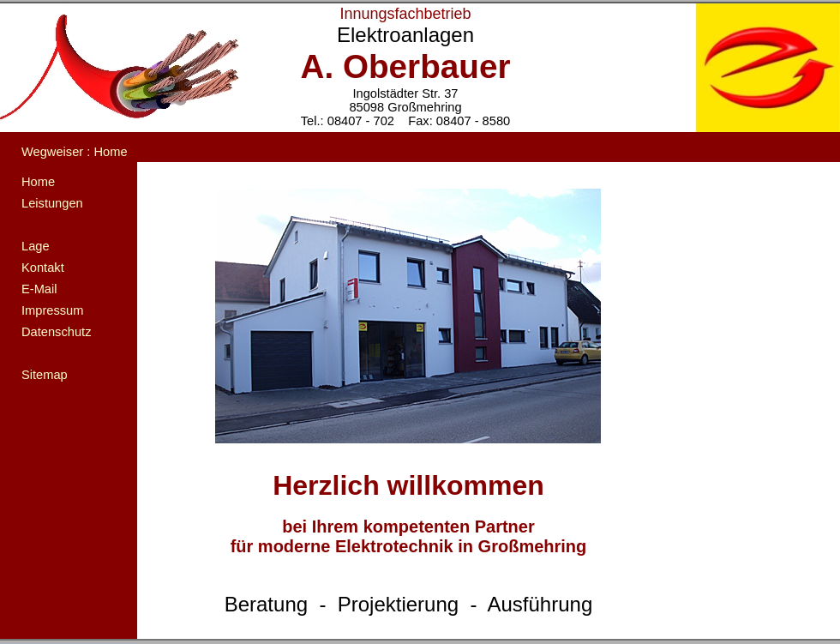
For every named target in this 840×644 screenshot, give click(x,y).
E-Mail (39, 289)
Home (38, 182)
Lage (36, 246)
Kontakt (43, 268)
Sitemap (45, 375)
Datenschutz (56, 332)
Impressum (52, 310)
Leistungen (52, 203)
